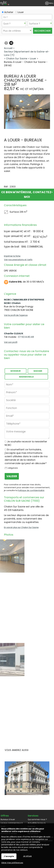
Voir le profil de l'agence (16, 315)
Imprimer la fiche (12, 256)
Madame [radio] (38, 371)
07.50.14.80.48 (26, 337)
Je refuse (27, 856)
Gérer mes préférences (12, 863)
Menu (49, 3)
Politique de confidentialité (31, 490)
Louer (20, 12)
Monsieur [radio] (16, 371)
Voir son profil (11, 342)
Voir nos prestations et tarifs (18, 260)
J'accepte (9, 856)
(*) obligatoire (11, 468)
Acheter (8, 12)
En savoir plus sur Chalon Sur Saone (21, 527)
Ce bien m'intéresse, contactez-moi (27, 195)
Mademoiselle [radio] (26, 377)
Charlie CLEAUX (14, 333)
